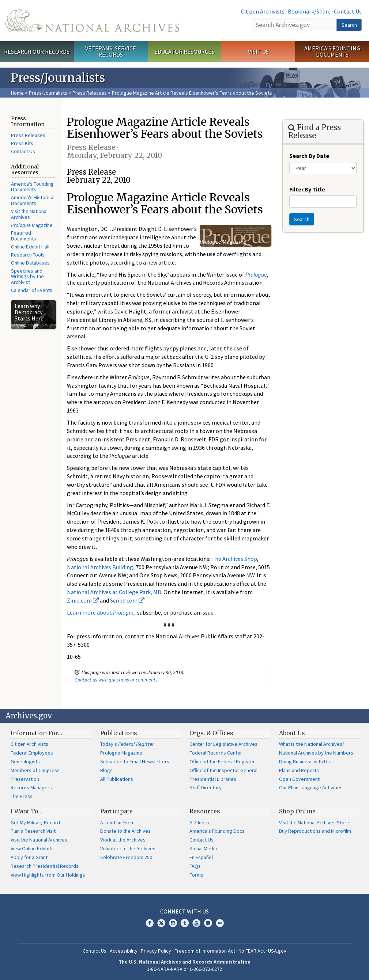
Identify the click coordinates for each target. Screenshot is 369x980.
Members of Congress (35, 770)
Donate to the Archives (125, 831)
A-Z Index (199, 823)
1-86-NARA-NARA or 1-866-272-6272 (184, 969)
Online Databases (30, 263)
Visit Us (258, 52)
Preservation (25, 779)
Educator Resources (184, 52)
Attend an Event (118, 823)
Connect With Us (184, 911)
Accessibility (124, 951)
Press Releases (90, 93)
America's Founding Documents (332, 51)
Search (349, 25)
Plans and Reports (299, 770)
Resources (205, 811)
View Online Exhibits (32, 848)
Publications (119, 733)
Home (17, 93)
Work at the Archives (123, 840)
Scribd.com (127, 600)
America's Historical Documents (33, 200)
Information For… (36, 733)
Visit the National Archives (29, 214)
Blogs (106, 770)
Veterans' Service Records (111, 51)
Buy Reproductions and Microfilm (315, 831)
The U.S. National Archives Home (92, 20)
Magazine (32, 225)
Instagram (173, 923)
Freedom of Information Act (205, 951)
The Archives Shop (234, 559)
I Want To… (27, 811)
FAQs (195, 866)
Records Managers (31, 787)
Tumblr (185, 923)
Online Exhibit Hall (30, 247)
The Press (22, 796)
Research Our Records (37, 52)
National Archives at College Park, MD (114, 592)
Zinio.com (83, 600)
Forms (196, 875)
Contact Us (348, 11)
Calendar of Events (32, 290)
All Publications (117, 779)
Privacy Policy (156, 951)
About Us (292, 733)
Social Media (203, 848)
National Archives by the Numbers (316, 753)
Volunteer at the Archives (128, 848)
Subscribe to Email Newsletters (135, 761)
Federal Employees (32, 753)
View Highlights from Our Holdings (48, 875)
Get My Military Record (35, 823)
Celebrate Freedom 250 (126, 857)
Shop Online (297, 811)
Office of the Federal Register (222, 761)
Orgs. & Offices (211, 733)
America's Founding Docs (217, 831)
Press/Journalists (48, 93)
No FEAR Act (252, 951)
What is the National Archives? (312, 744)
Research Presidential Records (45, 866)
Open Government (299, 779)
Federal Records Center (216, 753)
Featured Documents (24, 236)
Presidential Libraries (213, 779)
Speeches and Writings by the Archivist (27, 277)
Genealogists (25, 761)
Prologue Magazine (121, 753)
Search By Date (309, 156)
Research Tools (28, 255)
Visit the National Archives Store (314, 823)
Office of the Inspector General (223, 770)
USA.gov (277, 951)
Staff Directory (206, 787)
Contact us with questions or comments (116, 680)
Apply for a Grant (29, 857)
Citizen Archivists (263, 11)
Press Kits (22, 143)
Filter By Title (307, 189)
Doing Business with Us (304, 761)
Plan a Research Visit (33, 831)
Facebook (150, 923)
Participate (116, 811)
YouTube (196, 923)
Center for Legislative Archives (223, 744)
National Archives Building (100, 567)
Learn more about (101, 612)
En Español (201, 857)
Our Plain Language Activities (311, 787)
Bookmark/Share (309, 11)
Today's (127, 744)
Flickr (220, 923)
